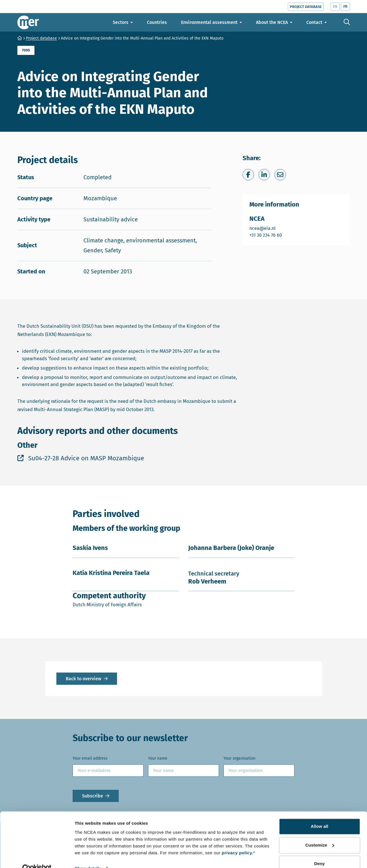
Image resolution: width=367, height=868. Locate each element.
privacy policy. (238, 841)
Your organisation (239, 758)
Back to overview (84, 679)
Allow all (319, 815)
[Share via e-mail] (280, 175)
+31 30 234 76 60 (266, 235)
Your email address (90, 758)
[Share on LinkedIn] (264, 175)
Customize (320, 833)
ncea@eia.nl (266, 228)
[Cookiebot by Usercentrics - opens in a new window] (37, 857)
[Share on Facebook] (248, 175)
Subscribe (93, 796)
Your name (158, 758)
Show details (88, 857)
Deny (319, 852)
